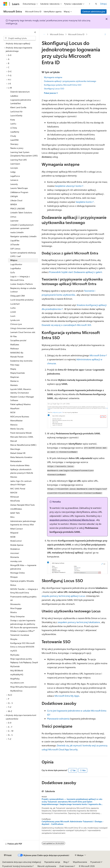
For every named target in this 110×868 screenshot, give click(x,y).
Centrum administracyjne (94, 11)
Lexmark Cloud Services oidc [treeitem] (23, 332)
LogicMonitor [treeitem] (16, 264)
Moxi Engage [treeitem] (16, 608)
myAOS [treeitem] (14, 651)
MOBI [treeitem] (13, 537)
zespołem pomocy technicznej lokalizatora (79, 622)
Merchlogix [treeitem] (15, 449)
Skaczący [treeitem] (14, 144)
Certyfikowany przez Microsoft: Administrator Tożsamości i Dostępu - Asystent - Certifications (73, 823)
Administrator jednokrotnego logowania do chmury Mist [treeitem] (23, 523)
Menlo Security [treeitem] (17, 429)
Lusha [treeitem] (13, 308)
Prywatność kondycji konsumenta (17, 866)
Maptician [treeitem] (15, 377)
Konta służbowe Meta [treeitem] (20, 465)
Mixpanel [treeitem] (14, 533)
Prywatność (95, 862)
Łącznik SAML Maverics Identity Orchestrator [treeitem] (21, 391)
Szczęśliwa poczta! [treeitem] (18, 340)
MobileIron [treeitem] (15, 549)
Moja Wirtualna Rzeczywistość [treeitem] (23, 687)
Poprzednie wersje (52, 862)
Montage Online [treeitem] (17, 573)
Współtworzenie (80, 862)
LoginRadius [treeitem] (16, 268)
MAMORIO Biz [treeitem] (17, 353)
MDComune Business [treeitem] (20, 417)
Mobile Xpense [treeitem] (17, 545)
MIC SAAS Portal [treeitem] (18, 489)
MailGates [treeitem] (15, 344)
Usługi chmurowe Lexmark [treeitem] (22, 328)
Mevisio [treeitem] (14, 477)
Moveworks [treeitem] (15, 604)
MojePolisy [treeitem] (15, 679)
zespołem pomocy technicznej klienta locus (72, 520)
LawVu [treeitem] (13, 124)
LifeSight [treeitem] (14, 196)
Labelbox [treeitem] (14, 96)
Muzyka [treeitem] (14, 639)
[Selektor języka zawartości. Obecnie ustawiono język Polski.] (8, 855)
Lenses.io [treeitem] (14, 180)
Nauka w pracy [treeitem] (17, 148)
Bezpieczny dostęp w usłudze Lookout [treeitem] (23, 290)
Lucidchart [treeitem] (15, 304)
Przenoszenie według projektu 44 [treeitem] (23, 598)
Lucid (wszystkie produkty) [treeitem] (22, 300)
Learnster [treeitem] (14, 221)
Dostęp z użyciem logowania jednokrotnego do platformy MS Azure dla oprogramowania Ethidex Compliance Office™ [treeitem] (24, 626)
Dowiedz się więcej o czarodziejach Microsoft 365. (67, 325)
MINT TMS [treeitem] (15, 513)
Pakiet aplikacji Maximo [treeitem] (20, 404)
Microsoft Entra (57, 34)
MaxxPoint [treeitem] (15, 408)
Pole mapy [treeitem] (15, 365)
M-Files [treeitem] (14, 336)
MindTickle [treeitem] (15, 501)
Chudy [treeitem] (13, 136)
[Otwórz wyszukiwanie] (96, 4)
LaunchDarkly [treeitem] (16, 115)
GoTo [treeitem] (13, 272)
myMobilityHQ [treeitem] (17, 674)
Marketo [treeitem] (14, 385)
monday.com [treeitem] (16, 561)
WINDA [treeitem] (14, 204)
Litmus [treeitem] (13, 217)
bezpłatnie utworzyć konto (68, 186)
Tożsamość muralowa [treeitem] (20, 635)
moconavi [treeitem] (15, 553)
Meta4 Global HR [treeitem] (18, 453)
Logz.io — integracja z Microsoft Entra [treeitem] (20, 278)
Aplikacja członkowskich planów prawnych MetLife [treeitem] (22, 471)
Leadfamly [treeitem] (15, 132)
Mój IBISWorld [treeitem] (17, 670)
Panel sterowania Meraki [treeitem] (21, 433)
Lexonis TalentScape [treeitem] (19, 188)
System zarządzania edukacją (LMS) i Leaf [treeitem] (23, 254)
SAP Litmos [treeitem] (15, 249)
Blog (65, 862)
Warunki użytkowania (47, 866)
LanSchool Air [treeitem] (16, 111)
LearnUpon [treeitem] (15, 164)
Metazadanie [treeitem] (16, 461)
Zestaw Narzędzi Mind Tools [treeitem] (22, 505)
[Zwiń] (35, 32)
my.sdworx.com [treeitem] (17, 683)
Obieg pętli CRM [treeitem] (18, 296)
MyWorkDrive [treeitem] (16, 691)
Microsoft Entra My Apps (67, 696)
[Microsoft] (5, 4)
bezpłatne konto (84, 202)
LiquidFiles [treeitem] (15, 240)
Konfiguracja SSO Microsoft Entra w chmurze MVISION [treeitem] (22, 645)
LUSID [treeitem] (13, 312)
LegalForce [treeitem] (15, 176)
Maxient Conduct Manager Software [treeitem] (22, 398)
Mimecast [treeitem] (15, 497)
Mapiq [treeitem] (13, 369)
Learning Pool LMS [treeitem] (19, 160)
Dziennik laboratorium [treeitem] (20, 92)
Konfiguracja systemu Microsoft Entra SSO (63, 85)
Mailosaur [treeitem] (15, 348)
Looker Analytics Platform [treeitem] (22, 284)
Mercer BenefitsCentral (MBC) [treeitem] (23, 445)
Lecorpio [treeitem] (14, 168)
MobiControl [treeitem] (16, 541)
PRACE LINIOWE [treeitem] (18, 209)
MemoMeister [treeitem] (16, 421)
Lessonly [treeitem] (14, 184)
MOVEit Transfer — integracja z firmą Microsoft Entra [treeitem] (24, 591)
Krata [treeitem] (13, 120)
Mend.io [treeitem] (14, 425)
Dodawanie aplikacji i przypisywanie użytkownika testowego (70, 81)
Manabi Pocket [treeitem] (17, 357)
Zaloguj (103, 4)
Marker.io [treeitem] (14, 381)
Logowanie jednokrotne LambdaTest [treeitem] (21, 102)
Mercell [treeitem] (14, 441)
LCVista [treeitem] (14, 128)
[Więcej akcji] (105, 34)
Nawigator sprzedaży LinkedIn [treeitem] (23, 236)
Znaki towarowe (66, 866)
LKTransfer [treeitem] (15, 244)
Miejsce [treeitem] (14, 260)
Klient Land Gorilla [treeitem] (18, 107)
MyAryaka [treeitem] (15, 655)
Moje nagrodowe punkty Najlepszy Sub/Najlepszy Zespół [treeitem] (24, 661)
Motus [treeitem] (13, 585)
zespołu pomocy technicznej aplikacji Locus (63, 596)
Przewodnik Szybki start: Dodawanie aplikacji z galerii (76, 272)
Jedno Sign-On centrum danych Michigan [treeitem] (21, 483)
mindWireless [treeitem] (16, 509)
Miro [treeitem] (12, 517)
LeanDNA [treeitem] (14, 140)
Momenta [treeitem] (15, 557)
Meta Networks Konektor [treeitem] (21, 457)
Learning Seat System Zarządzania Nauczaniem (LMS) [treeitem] (24, 154)
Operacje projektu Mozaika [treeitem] (22, 581)
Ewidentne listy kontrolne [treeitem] (21, 361)
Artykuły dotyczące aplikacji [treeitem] (18, 43)
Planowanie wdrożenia (58, 719)
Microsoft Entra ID (76, 34)
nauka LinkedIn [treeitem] (17, 232)
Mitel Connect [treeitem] (17, 529)
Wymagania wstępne (53, 77)
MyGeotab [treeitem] (15, 666)
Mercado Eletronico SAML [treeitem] (22, 437)
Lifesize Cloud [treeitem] (16, 200)
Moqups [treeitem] (14, 577)
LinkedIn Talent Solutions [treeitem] (21, 213)
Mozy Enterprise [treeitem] (17, 616)
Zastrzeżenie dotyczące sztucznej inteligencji (22, 862)
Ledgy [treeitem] (13, 172)
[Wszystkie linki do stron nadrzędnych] (44, 34)
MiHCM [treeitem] (14, 493)
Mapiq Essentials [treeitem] (18, 373)
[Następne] (90, 4)
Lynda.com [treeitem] (15, 320)
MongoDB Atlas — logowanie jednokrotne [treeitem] (23, 567)
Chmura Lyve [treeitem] (16, 324)
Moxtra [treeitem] (13, 612)
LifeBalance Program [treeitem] (19, 192)
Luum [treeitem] (13, 316)
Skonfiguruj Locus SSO (54, 89)
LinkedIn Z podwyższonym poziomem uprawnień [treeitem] (22, 227)
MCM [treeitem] (13, 412)
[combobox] (20, 38)
